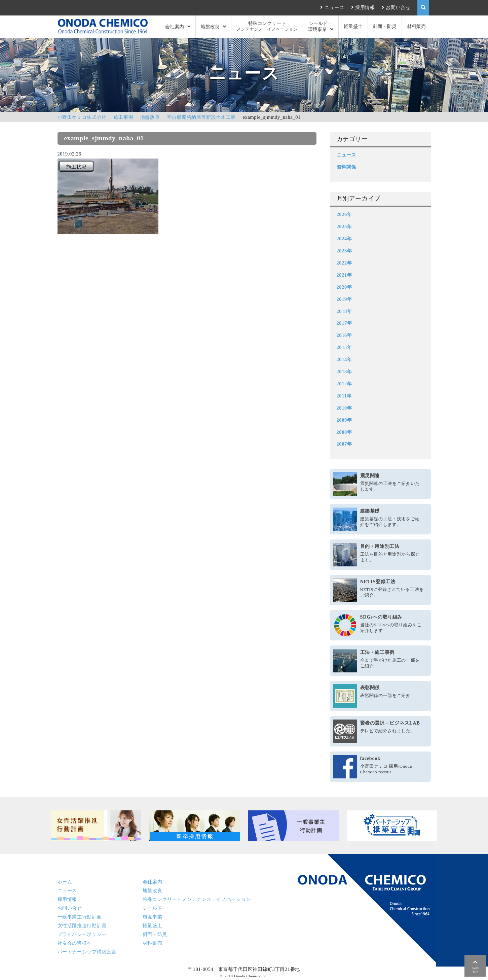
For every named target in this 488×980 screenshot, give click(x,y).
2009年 (344, 420)
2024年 (344, 239)
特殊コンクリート (267, 26)
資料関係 (347, 167)
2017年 (344, 323)
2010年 (344, 408)
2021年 (344, 275)
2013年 (344, 372)
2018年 (344, 311)
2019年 (344, 299)
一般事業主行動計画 (80, 917)
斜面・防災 (385, 26)
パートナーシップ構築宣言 (87, 952)
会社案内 (175, 27)
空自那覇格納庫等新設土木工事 (201, 117)
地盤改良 (210, 27)
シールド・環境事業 (320, 26)
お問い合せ (398, 7)
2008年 (344, 432)
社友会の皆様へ (75, 943)
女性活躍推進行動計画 (82, 925)
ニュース (334, 7)
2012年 (344, 384)
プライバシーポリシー (82, 934)
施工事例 (124, 117)
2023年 (344, 251)
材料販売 (416, 26)
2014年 (344, 359)
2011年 (344, 396)
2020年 (344, 287)
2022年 (344, 263)
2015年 (344, 347)
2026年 (344, 214)
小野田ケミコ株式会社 (82, 117)
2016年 (344, 335)
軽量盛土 (353, 26)
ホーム (65, 882)
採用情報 (365, 7)
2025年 (344, 226)
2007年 (344, 444)
